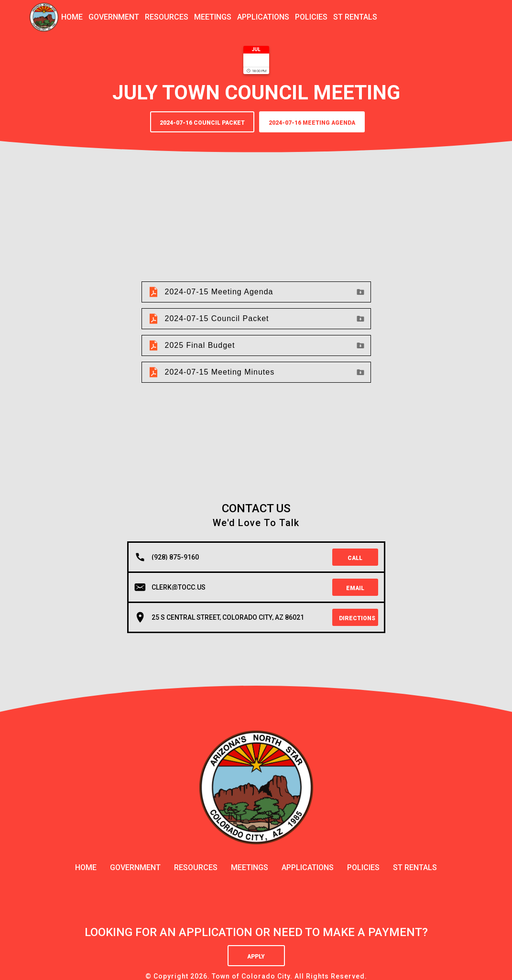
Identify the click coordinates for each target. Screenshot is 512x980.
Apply (256, 957)
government (114, 17)
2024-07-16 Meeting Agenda (312, 123)
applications (263, 17)
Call (355, 558)
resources (167, 17)
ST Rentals (355, 17)
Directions (357, 618)
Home (72, 17)
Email (355, 588)
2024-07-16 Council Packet (202, 123)
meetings (213, 17)
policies (311, 17)
